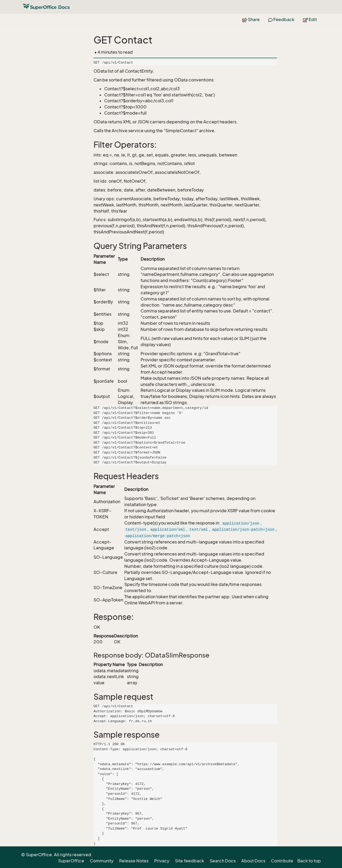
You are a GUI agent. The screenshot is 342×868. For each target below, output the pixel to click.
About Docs (253, 861)
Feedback (281, 19)
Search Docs (223, 861)
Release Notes (134, 861)
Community (102, 861)
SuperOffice (71, 861)
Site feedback (190, 861)
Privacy (162, 861)
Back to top (309, 861)
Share (251, 19)
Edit (310, 19)
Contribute (282, 861)
